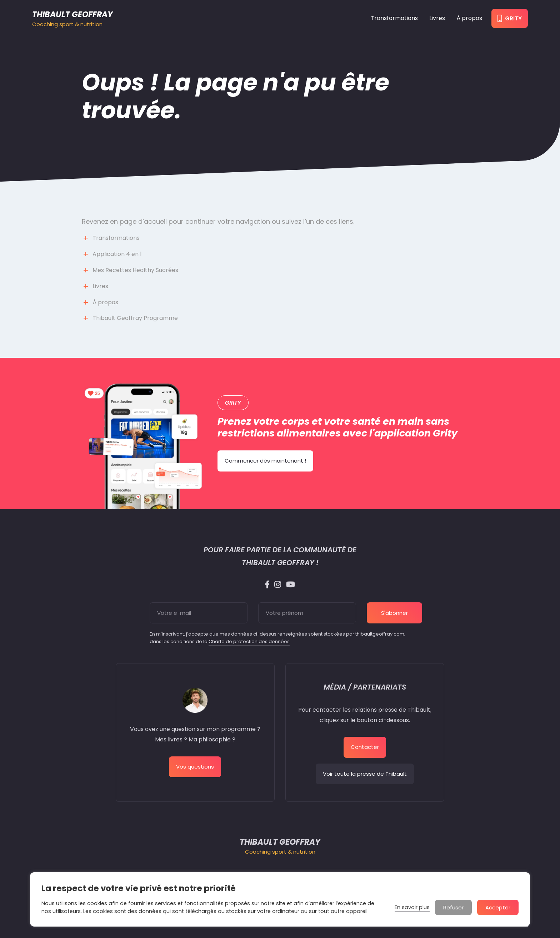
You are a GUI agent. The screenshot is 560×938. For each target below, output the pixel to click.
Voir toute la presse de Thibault (365, 774)
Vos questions (195, 767)
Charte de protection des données (249, 641)
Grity (510, 18)
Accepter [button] (498, 907)
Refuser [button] (453, 907)
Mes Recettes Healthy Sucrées (135, 270)
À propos (469, 18)
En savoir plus (412, 907)
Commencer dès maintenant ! (265, 461)
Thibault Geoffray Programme (135, 318)
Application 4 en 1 (117, 254)
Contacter (365, 747)
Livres (437, 18)
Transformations (394, 18)
